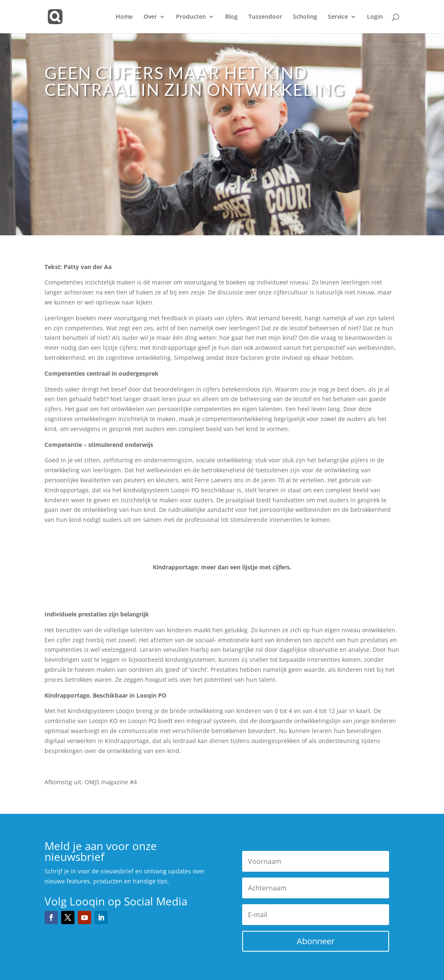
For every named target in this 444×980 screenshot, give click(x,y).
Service (338, 17)
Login (375, 17)
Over (150, 17)
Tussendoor (265, 17)
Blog (231, 17)
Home (124, 17)
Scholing (305, 17)
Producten (191, 17)
